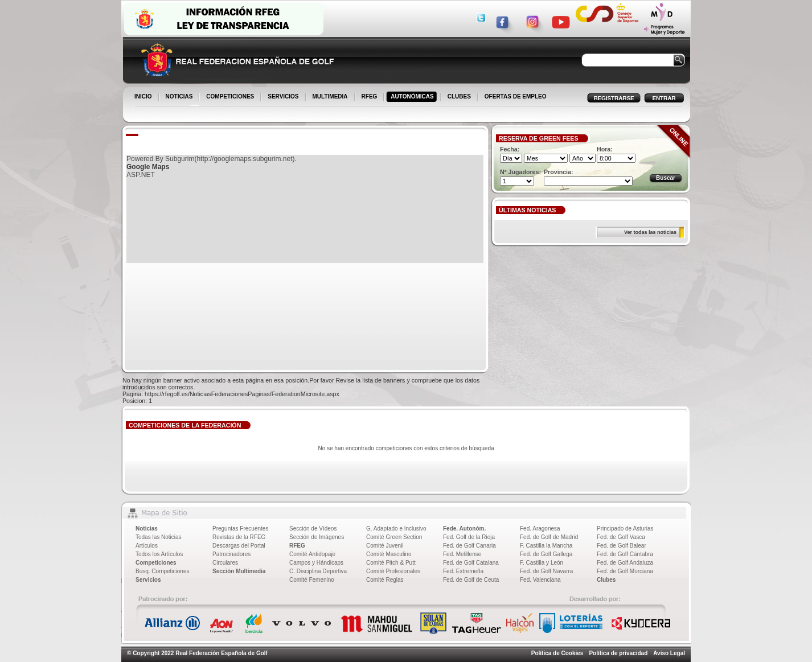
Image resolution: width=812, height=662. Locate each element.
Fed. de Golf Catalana (471, 563)
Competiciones (156, 563)
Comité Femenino (312, 580)
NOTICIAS (180, 97)
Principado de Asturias (625, 529)
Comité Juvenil (385, 546)
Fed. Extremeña (463, 571)
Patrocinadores (231, 554)
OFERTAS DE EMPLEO (516, 96)
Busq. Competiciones (163, 571)
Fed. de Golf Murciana (625, 571)
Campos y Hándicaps (316, 563)
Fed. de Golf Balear (622, 546)
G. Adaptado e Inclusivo (396, 529)
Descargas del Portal (239, 546)
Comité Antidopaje (312, 554)
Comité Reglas (385, 580)
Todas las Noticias (159, 537)
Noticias (147, 529)
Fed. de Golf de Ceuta (471, 580)
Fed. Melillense (462, 554)
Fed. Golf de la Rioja (469, 537)
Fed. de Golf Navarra (546, 571)
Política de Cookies (557, 653)
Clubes (606, 580)
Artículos (147, 546)
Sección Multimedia (239, 571)
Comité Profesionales (393, 571)
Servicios (148, 580)
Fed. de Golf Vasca (621, 537)
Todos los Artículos (159, 554)
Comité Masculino (389, 554)
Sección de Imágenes (317, 537)
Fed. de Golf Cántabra (625, 554)
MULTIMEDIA (331, 97)
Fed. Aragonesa (540, 529)
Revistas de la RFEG (239, 537)
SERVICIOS (284, 97)
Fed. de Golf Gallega (546, 554)
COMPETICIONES (231, 97)
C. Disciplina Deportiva (318, 571)
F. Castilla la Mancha (546, 546)
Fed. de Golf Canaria (469, 546)
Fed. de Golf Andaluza (625, 563)
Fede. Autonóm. (464, 529)
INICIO (144, 97)
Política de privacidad (618, 653)
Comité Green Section (394, 537)
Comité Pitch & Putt (391, 563)
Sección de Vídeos (313, 529)
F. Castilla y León (542, 563)
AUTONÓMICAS (412, 96)
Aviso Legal (669, 653)
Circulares (225, 563)
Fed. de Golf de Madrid (549, 537)
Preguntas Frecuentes (240, 529)
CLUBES (459, 96)
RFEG (370, 97)
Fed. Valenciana (540, 580)
